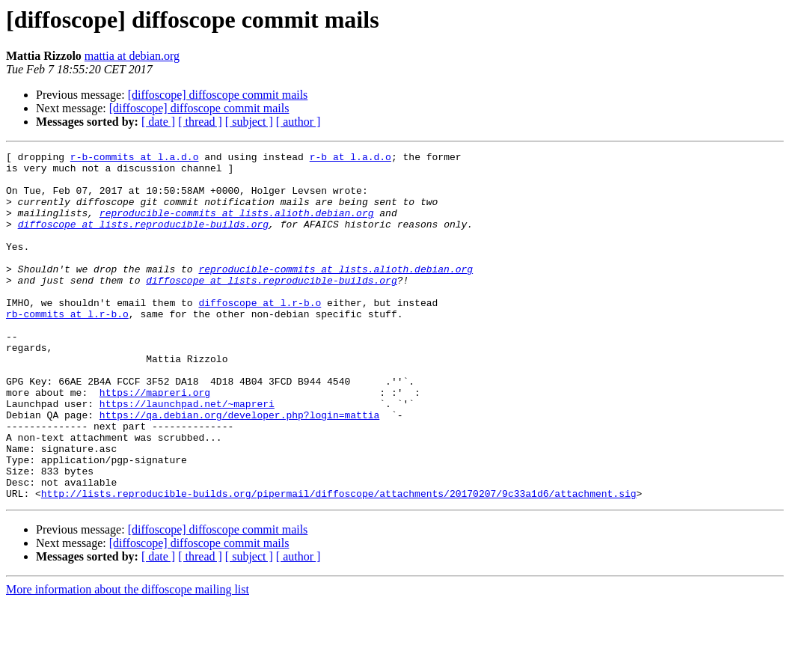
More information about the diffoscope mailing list (128, 659)
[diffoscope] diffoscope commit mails (218, 95)
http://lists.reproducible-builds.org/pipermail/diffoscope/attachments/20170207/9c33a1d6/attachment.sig (339, 563)
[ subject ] (249, 122)
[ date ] (158, 122)
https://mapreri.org (155, 442)
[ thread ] (200, 122)
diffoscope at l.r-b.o (260, 334)
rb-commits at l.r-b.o (67, 347)
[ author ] (298, 122)
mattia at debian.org (132, 56)
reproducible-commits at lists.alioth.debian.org (237, 226)
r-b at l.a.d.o (350, 159)
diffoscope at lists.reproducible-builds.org (143, 239)
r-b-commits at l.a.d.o (135, 159)
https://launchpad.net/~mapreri (187, 455)
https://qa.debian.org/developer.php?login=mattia (239, 468)
